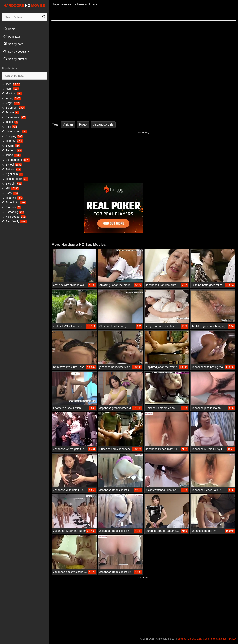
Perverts (12, 150)
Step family (14, 221)
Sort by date (13, 44)
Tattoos (11, 169)
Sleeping (12, 136)
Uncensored (14, 131)
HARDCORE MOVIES (24, 6)
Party (10, 193)
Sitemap (182, 639)
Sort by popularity (16, 51)
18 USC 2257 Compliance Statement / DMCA (212, 639)
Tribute (10, 112)
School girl (14, 202)
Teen (11, 84)
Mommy (12, 141)
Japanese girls (103, 125)
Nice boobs (14, 217)
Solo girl (12, 184)
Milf (10, 188)
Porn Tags (12, 36)
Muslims (12, 93)
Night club (12, 174)
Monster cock (15, 179)
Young (11, 98)
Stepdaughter (16, 160)
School (12, 165)
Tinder (10, 122)
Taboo (11, 155)
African (68, 125)
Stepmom (13, 108)
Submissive (14, 117)
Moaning (12, 198)
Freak (83, 125)
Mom (11, 89)
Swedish (11, 207)
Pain (10, 127)
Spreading (13, 212)
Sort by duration (15, 59)
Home (9, 29)
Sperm (11, 146)
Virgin (11, 103)
